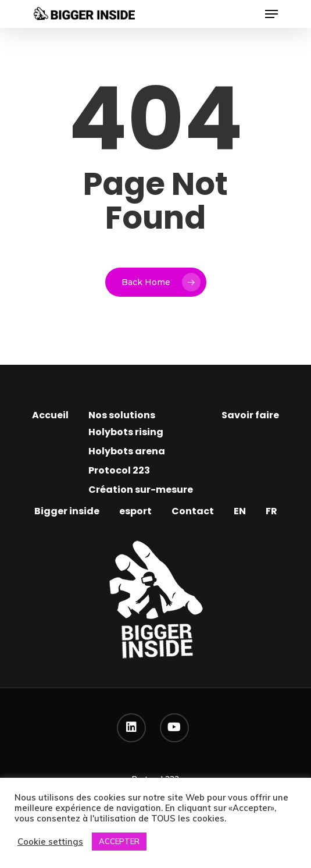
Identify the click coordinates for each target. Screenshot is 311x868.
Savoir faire (250, 415)
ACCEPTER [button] (119, 841)
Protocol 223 (119, 470)
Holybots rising (126, 432)
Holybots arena (127, 451)
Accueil (50, 415)
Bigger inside (67, 511)
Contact (193, 511)
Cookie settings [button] (50, 842)
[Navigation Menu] (271, 14)
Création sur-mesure (141, 490)
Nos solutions (122, 415)
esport (135, 511)
